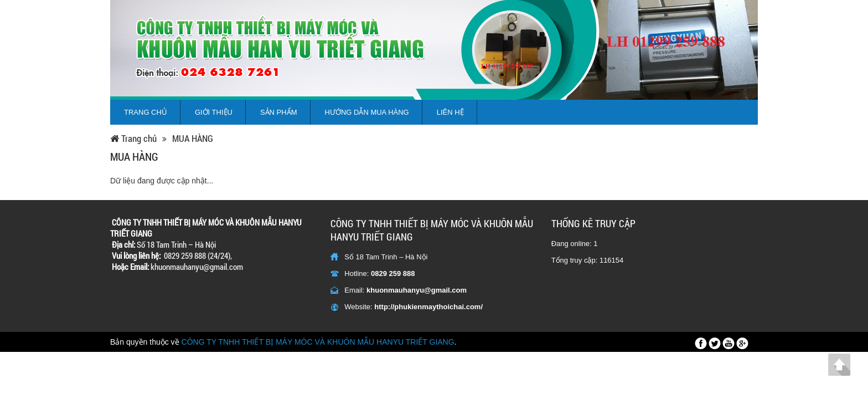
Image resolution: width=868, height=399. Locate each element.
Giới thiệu (214, 112)
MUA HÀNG (193, 139)
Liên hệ (450, 112)
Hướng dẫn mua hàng (367, 112)
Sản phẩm (279, 112)
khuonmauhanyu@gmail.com (417, 290)
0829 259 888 (393, 273)
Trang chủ (146, 112)
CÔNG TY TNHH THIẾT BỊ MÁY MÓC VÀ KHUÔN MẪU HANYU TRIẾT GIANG (318, 342)
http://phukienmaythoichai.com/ (428, 307)
